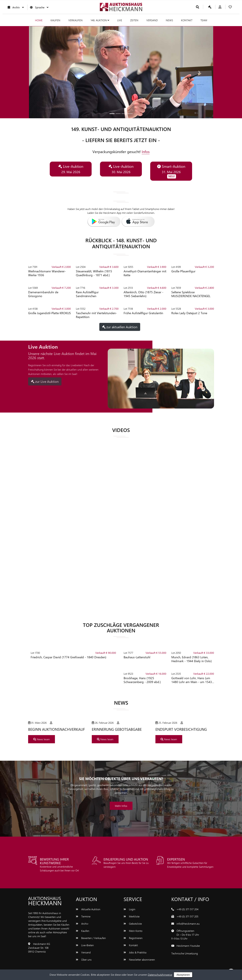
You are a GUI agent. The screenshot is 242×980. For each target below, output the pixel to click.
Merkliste (132, 916)
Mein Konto (133, 931)
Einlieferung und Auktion (126, 859)
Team (204, 20)
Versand (152, 20)
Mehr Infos (121, 806)
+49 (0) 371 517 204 (187, 909)
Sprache (38, 7)
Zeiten (134, 20)
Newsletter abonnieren (139, 960)
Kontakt (187, 20)
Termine (83, 916)
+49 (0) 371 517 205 (187, 916)
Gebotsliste (133, 924)
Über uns (84, 960)
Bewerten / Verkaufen (91, 938)
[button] (43, 72)
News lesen (42, 739)
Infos (146, 152)
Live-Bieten (85, 945)
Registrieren (133, 938)
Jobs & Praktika (135, 952)
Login (129, 909)
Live (120, 20)
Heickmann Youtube (188, 946)
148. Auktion (100, 20)
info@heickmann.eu (188, 924)
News (169, 20)
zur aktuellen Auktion (120, 327)
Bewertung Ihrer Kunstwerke (54, 861)
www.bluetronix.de (182, 957)
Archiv (15, 7)
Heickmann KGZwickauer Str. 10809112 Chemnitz (39, 948)
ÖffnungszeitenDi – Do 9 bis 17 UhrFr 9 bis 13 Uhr (185, 935)
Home (39, 20)
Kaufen (55, 20)
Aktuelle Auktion (88, 909)
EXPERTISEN (176, 859)
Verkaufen (75, 20)
